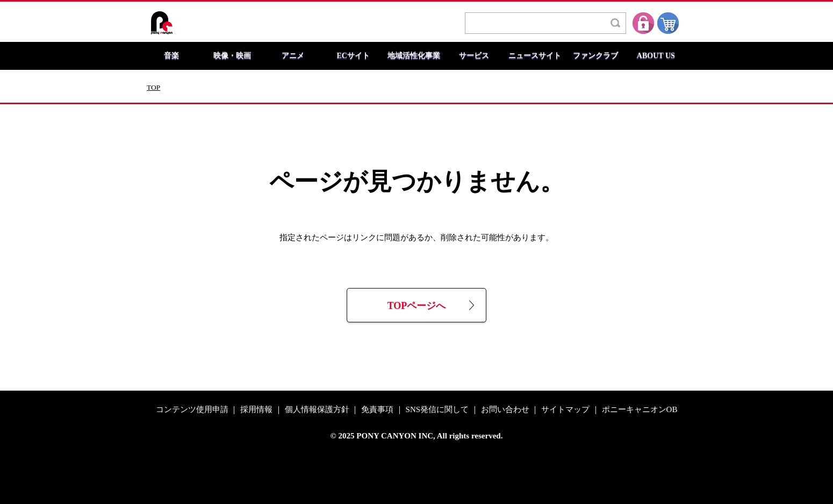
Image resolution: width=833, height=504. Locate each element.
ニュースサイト (535, 56)
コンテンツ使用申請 (192, 410)
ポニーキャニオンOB (640, 410)
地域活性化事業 (414, 56)
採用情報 (256, 410)
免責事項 (377, 410)
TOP (153, 88)
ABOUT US (656, 56)
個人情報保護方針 (317, 410)
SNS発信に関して (437, 410)
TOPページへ (417, 306)
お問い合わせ (505, 410)
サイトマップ (565, 410)
